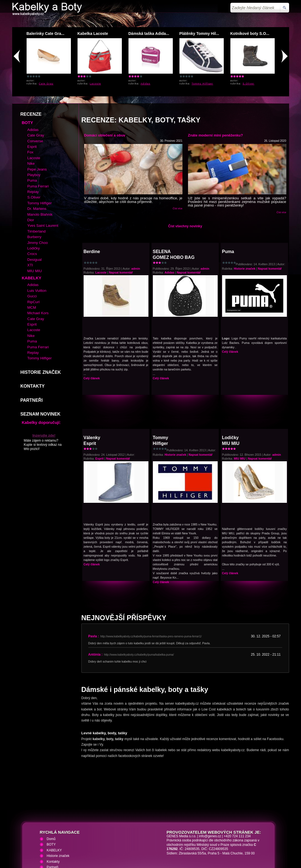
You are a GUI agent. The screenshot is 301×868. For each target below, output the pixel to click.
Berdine (92, 211)
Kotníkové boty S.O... (250, 34)
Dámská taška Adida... (149, 34)
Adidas (146, 84)
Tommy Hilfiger (202, 84)
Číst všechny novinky (185, 186)
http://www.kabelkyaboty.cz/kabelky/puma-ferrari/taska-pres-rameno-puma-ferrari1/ (151, 596)
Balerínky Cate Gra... (46, 34)
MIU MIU (240, 418)
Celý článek (92, 338)
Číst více (177, 168)
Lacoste (95, 84)
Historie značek (245, 228)
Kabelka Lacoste (93, 34)
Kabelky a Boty (61, 835)
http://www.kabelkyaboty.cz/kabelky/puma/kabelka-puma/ (139, 615)
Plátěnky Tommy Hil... (199, 34)
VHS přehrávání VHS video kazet (108, 835)
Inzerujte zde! (44, 395)
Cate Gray (46, 84)
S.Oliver (249, 84)
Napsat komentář (121, 232)
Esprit (99, 418)
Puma (228, 211)
